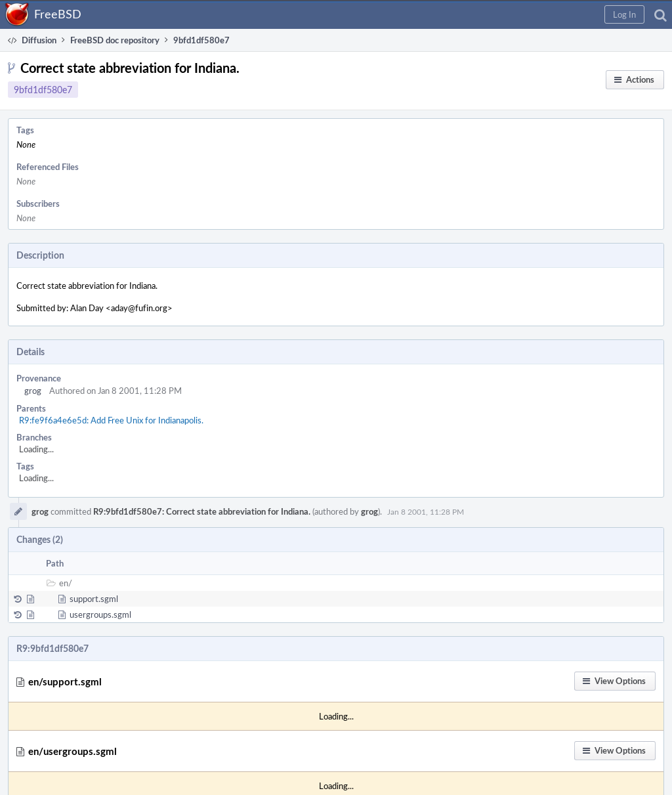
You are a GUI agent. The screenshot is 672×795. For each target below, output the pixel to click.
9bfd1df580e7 (43, 90)
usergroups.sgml (100, 614)
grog (33, 391)
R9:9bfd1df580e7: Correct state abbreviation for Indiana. (202, 511)
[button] (624, 14)
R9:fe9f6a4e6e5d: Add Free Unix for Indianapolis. (111, 420)
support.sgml (94, 599)
